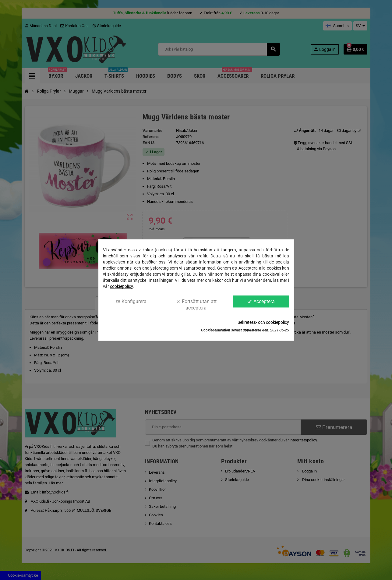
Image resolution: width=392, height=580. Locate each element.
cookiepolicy (121, 286)
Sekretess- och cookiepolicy (263, 322)
